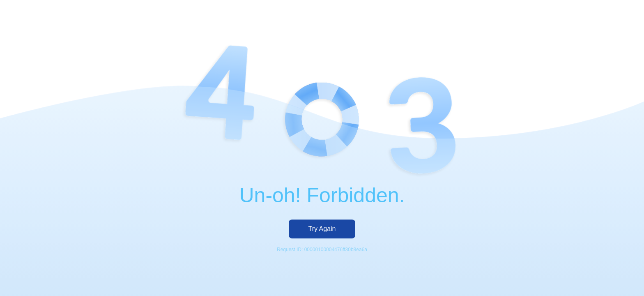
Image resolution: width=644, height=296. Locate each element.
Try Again (322, 229)
